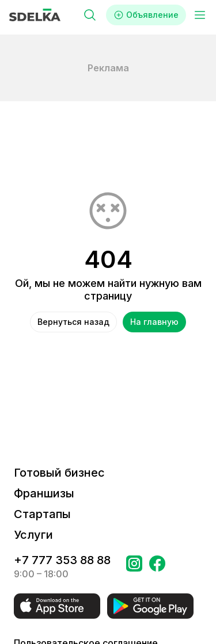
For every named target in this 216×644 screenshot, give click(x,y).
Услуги (33, 535)
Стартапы (42, 514)
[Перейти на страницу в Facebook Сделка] (157, 567)
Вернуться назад (73, 322)
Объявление (146, 15)
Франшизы (44, 493)
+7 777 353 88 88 (62, 560)
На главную (154, 322)
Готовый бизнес (59, 473)
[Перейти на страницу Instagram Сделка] (134, 567)
